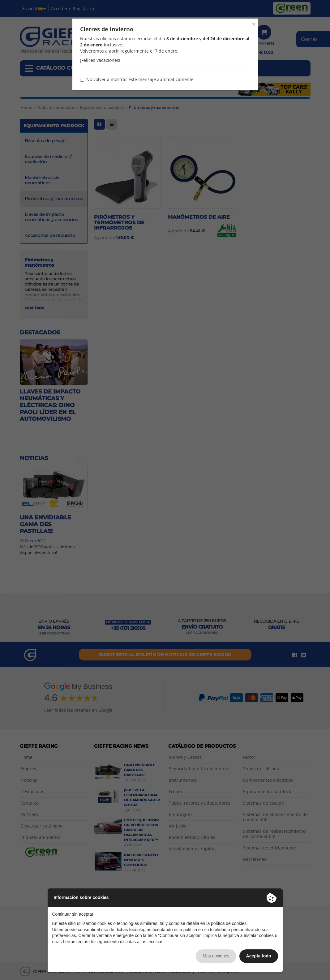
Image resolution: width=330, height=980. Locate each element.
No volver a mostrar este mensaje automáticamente (137, 79)
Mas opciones (216, 956)
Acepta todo (259, 956)
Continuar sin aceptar (73, 914)
